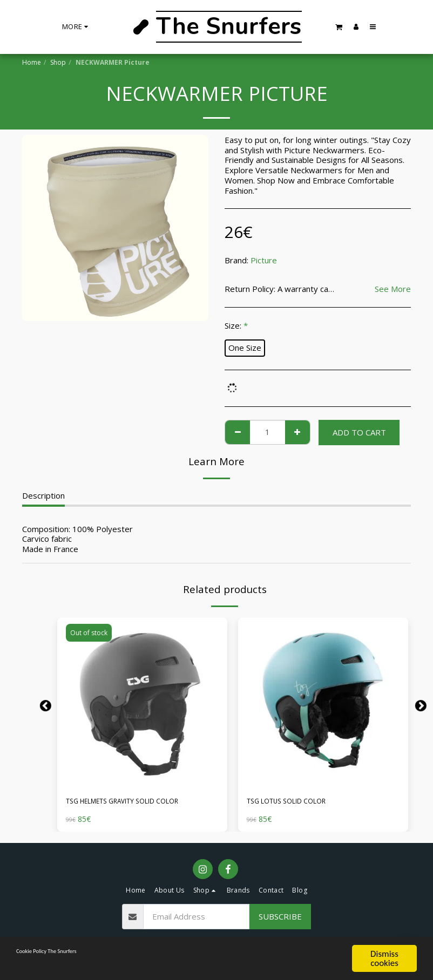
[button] (339, 27)
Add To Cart (359, 432)
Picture (264, 260)
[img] (142, 703)
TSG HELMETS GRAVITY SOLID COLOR (139, 802)
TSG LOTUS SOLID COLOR (297, 802)
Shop (58, 62)
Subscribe (280, 919)
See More (393, 289)
